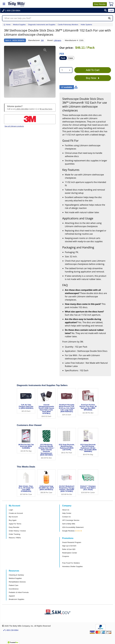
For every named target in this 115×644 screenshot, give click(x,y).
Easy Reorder (14, 527)
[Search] (109, 18)
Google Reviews (68, 531)
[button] (105, 10)
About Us (66, 510)
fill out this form (46, 109)
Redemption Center (70, 553)
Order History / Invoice (17, 531)
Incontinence (14, 589)
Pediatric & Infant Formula (19, 592)
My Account (13, 517)
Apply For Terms (15, 524)
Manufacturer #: (72, 40)
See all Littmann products (14, 126)
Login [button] (111, 10)
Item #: (8, 40)
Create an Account (16, 513)
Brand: (50, 40)
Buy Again (13, 520)
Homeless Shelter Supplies (72, 566)
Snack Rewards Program (72, 542)
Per (62, 54)
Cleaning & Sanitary (16, 575)
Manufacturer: (34, 40)
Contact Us (66, 517)
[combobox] (66, 70)
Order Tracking (14, 534)
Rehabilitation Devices (17, 582)
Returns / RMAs (15, 538)
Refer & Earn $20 (69, 549)
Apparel (12, 596)
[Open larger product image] (30, 72)
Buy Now (93, 78)
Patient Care (14, 585)
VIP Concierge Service (71, 520)
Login (11, 510)
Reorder (100, 4)
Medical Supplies (15, 578)
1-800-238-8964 (22, 109)
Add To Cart (93, 70)
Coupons (66, 556)
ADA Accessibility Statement (73, 527)
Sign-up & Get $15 (69, 546)
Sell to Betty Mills (69, 524)
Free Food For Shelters (71, 563)
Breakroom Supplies (17, 599)
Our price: (67, 48)
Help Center (67, 513)
